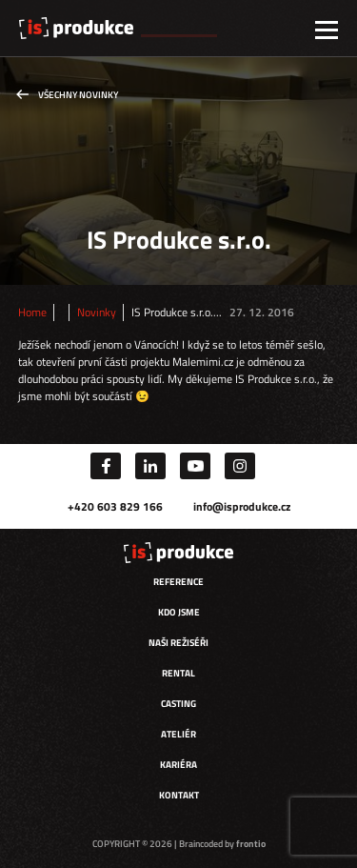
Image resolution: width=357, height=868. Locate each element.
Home (32, 313)
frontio (251, 844)
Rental (178, 673)
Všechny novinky (78, 95)
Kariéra (178, 765)
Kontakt (179, 795)
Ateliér (178, 734)
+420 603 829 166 (115, 506)
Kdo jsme (179, 612)
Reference (178, 582)
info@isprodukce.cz (242, 506)
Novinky (97, 313)
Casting (178, 704)
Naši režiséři (178, 643)
